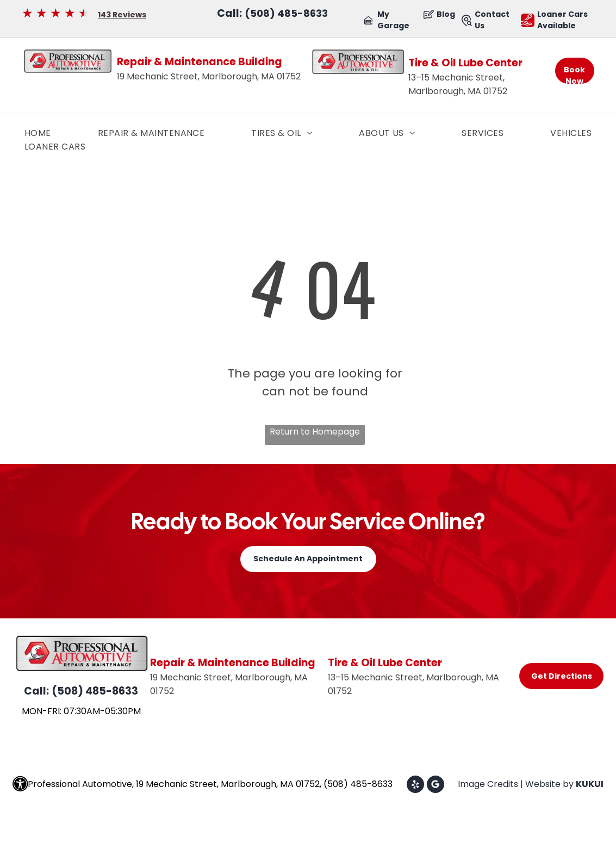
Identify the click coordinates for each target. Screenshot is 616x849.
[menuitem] (38, 133)
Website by (549, 784)
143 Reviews (122, 15)
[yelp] (415, 786)
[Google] (435, 786)
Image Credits (488, 784)
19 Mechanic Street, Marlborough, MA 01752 (209, 76)
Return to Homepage (315, 432)
